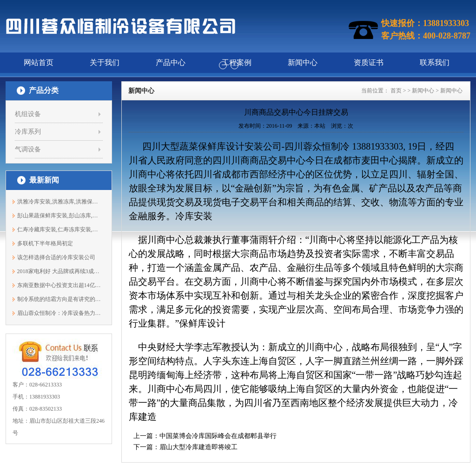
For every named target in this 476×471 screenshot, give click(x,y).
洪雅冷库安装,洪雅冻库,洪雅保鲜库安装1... (59, 202)
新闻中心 (423, 91)
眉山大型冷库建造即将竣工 (198, 447)
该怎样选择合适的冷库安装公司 (56, 257)
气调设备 (28, 149)
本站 (320, 126)
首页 (396, 91)
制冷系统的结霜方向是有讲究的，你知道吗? (59, 299)
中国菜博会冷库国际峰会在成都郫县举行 (218, 436)
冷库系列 (28, 132)
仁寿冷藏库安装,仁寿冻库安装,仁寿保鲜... (59, 229)
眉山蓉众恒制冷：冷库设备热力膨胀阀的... (59, 313)
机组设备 (28, 114)
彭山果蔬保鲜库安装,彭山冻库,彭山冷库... (59, 216)
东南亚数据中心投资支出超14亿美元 (59, 285)
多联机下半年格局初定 (45, 243)
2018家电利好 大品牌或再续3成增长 (59, 271)
